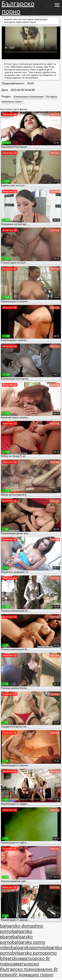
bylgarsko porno (28, 953)
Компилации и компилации (29, 97)
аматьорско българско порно (19, 967)
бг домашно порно (33, 975)
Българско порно (18, 8)
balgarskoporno (27, 948)
